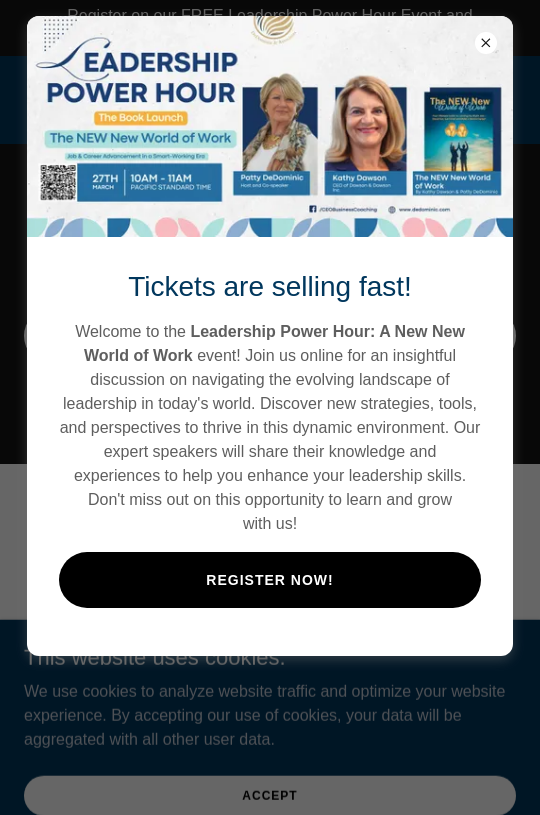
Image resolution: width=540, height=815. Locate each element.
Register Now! (269, 580)
